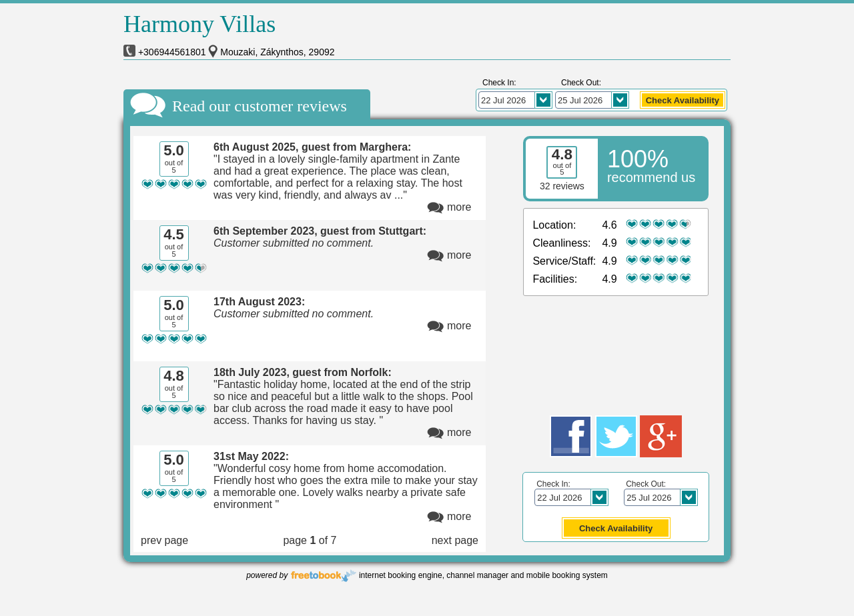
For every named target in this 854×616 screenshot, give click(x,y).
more (459, 207)
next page (455, 540)
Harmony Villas (199, 24)
